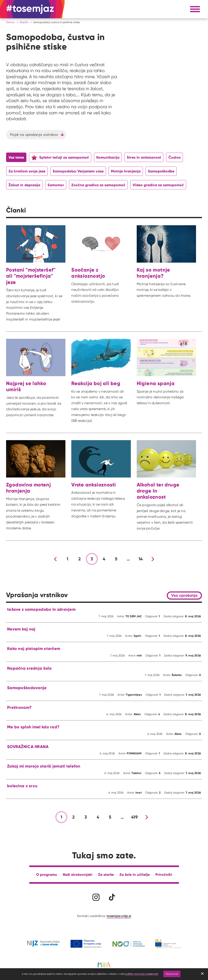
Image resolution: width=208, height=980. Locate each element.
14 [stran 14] (141, 559)
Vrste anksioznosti (94, 485)
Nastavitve (172, 974)
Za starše (106, 874)
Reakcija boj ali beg (96, 383)
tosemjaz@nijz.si (119, 916)
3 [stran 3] (92, 559)
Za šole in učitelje (135, 874)
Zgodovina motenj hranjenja (28, 488)
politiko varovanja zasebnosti (142, 974)
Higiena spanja (156, 383)
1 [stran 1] (67, 559)
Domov (10, 22)
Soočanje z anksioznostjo (88, 273)
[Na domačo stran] (30, 9)
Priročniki (164, 874)
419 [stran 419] (134, 817)
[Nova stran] (153, 559)
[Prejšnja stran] (55, 559)
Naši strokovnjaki (78, 874)
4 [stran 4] (104, 559)
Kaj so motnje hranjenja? (153, 273)
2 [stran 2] (80, 559)
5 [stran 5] (116, 559)
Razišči (24, 22)
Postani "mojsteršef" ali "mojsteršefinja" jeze (31, 276)
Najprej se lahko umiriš (26, 386)
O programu (47, 874)
